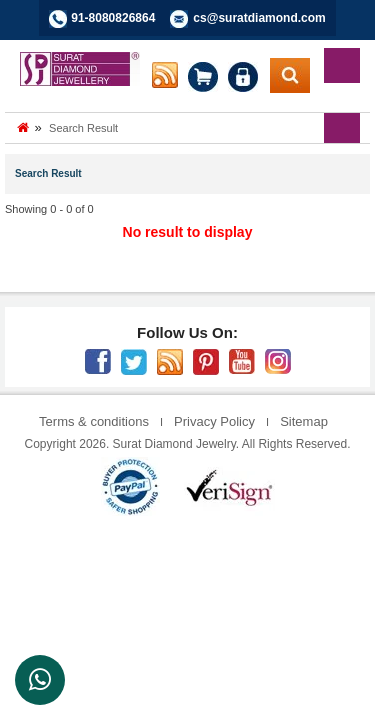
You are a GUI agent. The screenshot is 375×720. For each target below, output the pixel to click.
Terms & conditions (94, 421)
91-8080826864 (113, 18)
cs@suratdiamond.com (259, 18)
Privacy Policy (214, 421)
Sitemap (304, 421)
